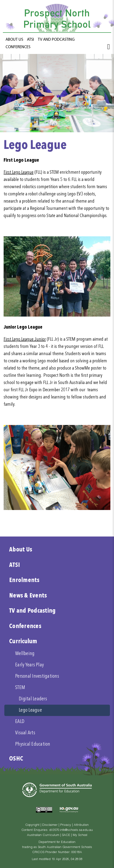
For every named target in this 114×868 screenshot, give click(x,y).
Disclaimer (50, 825)
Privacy (66, 825)
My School (80, 835)
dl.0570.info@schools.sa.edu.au (71, 830)
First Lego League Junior (25, 339)
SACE (66, 835)
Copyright (32, 825)
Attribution (81, 825)
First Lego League (19, 172)
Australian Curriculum (43, 835)
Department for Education (57, 842)
